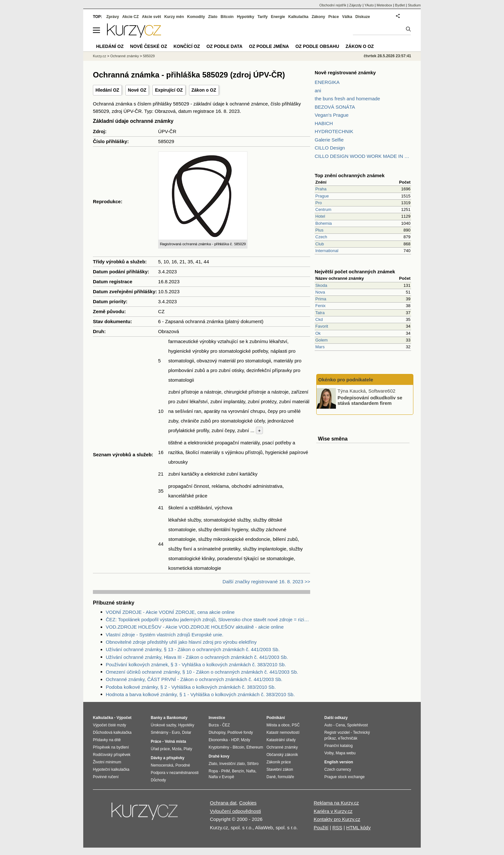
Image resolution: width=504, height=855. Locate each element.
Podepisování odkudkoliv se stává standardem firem (370, 400)
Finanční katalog (338, 746)
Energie (278, 17)
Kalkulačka (298, 17)
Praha (321, 189)
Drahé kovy (219, 756)
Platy (188, 749)
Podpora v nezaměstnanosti (175, 773)
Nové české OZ (149, 46)
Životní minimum (107, 762)
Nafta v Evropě (221, 777)
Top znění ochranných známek (350, 175)
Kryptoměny (219, 747)
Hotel (320, 216)
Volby (329, 753)
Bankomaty (177, 718)
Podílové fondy (240, 732)
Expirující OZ (169, 90)
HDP (235, 740)
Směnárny (160, 732)
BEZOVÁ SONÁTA (335, 107)
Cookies (248, 803)
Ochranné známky (125, 56)
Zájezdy (355, 5)
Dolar (187, 732)
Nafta (251, 771)
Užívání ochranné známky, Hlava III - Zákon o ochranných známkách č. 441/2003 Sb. (197, 657)
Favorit (322, 326)
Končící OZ (187, 46)
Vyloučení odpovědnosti (235, 811)
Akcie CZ (130, 17)
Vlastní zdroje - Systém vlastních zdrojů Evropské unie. (165, 635)
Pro (319, 203)
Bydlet (400, 5)
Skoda (321, 285)
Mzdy (246, 740)
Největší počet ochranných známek (355, 272)
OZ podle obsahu (317, 46)
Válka (347, 17)
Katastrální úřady (281, 740)
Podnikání (276, 718)
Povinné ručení (106, 777)
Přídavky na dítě (107, 740)
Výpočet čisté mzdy (109, 725)
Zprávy (113, 17)
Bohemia (324, 223)
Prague (322, 196)
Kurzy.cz (99, 56)
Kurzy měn (174, 17)
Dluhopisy (217, 732)
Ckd (319, 319)
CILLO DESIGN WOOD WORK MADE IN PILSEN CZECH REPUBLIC (363, 156)
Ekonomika (218, 740)
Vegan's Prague (332, 115)
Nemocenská (162, 765)
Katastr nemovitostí (283, 732)
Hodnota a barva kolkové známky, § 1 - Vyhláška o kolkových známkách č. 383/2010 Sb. (200, 694)
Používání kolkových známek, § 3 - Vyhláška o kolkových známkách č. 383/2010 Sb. (196, 664)
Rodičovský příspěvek (112, 755)
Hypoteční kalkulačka (111, 769)
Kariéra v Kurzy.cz (333, 811)
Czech (321, 237)
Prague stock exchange (344, 777)
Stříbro (253, 764)
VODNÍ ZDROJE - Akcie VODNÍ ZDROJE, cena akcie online (170, 612)
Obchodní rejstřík (333, 5)
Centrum (323, 209)
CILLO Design (330, 148)
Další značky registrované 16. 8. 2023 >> (266, 582)
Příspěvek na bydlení (111, 747)
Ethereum (255, 747)
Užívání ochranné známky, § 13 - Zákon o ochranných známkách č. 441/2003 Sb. (193, 649)
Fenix (320, 306)
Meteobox (384, 5)
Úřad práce (160, 749)
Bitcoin (227, 17)
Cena (340, 725)
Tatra (320, 313)
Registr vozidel (337, 732)
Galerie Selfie (329, 140)
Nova (320, 292)
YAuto (369, 5)
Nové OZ (137, 90)
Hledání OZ (107, 90)
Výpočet (124, 718)
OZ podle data (224, 46)
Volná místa (175, 741)
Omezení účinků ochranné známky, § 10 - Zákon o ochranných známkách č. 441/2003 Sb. (202, 672)
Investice (217, 718)
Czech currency (338, 769)
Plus (319, 230)
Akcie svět (152, 17)
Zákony (318, 17)
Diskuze (363, 17)
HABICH (324, 123)
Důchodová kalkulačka (112, 732)
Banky (157, 718)
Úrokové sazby (163, 725)
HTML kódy (358, 828)
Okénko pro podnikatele (346, 380)
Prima (321, 299)
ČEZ (226, 725)
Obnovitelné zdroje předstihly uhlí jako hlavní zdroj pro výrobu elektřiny (181, 642)
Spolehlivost (358, 725)
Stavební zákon (280, 769)
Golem (321, 340)
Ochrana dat (223, 803)
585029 (149, 56)
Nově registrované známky (345, 73)
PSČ (296, 725)
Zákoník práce (279, 762)
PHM (225, 771)
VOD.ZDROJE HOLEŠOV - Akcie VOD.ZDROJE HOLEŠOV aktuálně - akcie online (195, 627)
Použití (321, 828)
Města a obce (278, 725)
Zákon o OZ (204, 90)
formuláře (286, 777)
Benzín (238, 771)
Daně (271, 777)
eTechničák (348, 738)
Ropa (213, 771)
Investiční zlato (232, 764)
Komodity (196, 17)
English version (339, 762)
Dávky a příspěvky (168, 758)
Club (320, 244)
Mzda (177, 749)
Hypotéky (246, 17)
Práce (334, 17)
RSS (337, 828)
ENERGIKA (327, 82)
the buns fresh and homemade (347, 99)
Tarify (263, 17)
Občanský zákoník (282, 755)
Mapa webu (346, 753)
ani (318, 91)
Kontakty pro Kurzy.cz (337, 819)
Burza (214, 725)
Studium (414, 5)
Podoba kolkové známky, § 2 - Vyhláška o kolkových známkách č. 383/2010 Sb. (191, 687)
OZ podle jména (269, 46)
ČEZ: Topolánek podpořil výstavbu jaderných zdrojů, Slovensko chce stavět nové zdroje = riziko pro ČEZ (208, 619)
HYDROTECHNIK (334, 131)
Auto (328, 725)
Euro (176, 732)
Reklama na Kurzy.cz (336, 803)
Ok (318, 333)
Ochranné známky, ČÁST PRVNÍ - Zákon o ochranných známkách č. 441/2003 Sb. (194, 679)
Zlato (213, 17)
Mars (320, 347)
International (327, 251)
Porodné (183, 765)
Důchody (158, 780)
